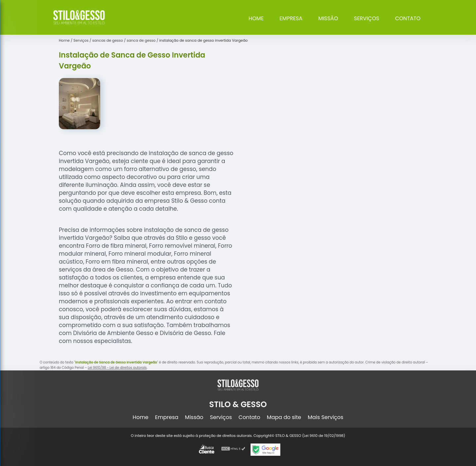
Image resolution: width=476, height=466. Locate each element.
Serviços (367, 18)
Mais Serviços (326, 417)
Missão (328, 18)
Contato (408, 18)
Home (256, 18)
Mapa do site (284, 417)
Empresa (291, 18)
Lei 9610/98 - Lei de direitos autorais (117, 368)
